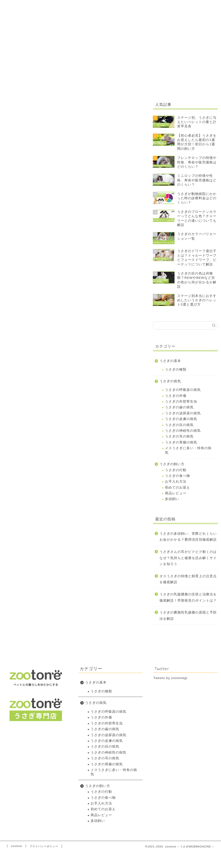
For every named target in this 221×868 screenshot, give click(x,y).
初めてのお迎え (177, 488)
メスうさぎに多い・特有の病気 (188, 450)
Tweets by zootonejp (170, 678)
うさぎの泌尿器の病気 (183, 413)
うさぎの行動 (176, 470)
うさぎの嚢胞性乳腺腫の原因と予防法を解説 (188, 616)
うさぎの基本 (170, 361)
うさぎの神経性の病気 (183, 431)
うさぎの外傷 (176, 396)
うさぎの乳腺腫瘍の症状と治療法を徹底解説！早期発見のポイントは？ (188, 597)
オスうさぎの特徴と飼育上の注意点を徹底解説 (188, 579)
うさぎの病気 (170, 381)
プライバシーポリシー (44, 846)
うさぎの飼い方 (172, 464)
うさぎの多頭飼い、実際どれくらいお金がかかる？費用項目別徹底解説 (188, 537)
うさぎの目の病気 (179, 425)
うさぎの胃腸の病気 (181, 442)
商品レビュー (176, 493)
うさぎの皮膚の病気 (181, 419)
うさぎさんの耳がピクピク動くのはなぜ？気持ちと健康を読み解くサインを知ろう (188, 558)
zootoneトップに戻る (182, 8)
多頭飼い (172, 499)
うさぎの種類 (176, 369)
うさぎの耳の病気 (179, 436)
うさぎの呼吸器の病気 (183, 390)
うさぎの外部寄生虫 (181, 402)
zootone (17, 846)
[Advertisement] (184, 58)
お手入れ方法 (176, 482)
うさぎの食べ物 (177, 476)
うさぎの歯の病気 (179, 407)
